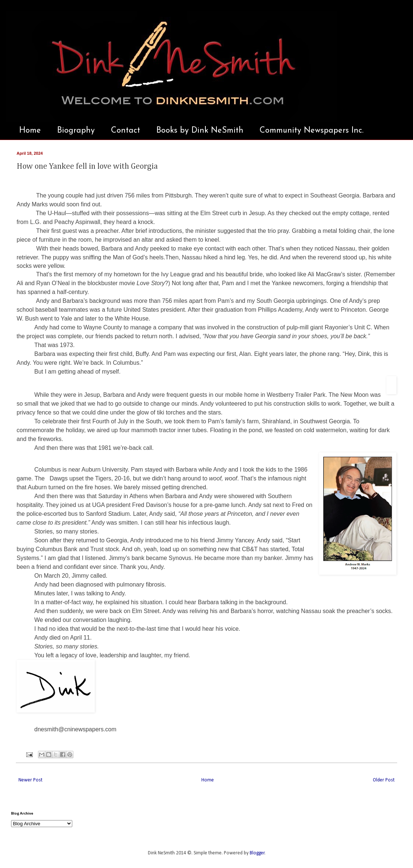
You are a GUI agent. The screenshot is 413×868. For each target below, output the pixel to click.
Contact (126, 131)
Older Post (384, 780)
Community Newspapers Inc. (312, 131)
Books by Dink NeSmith (200, 131)
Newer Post (30, 780)
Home (30, 131)
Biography (76, 131)
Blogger (257, 853)
